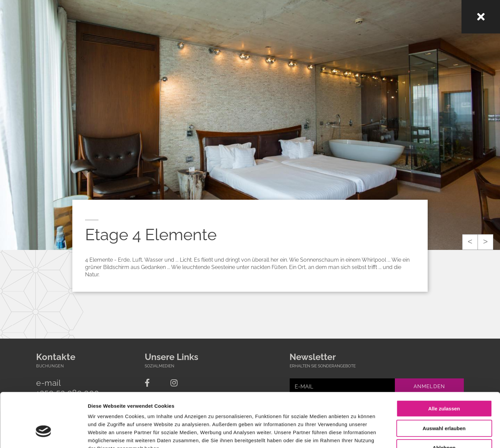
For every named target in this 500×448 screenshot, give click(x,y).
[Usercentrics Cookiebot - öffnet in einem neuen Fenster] (43, 435)
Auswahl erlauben (444, 386)
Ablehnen (444, 405)
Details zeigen (356, 435)
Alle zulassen (444, 366)
